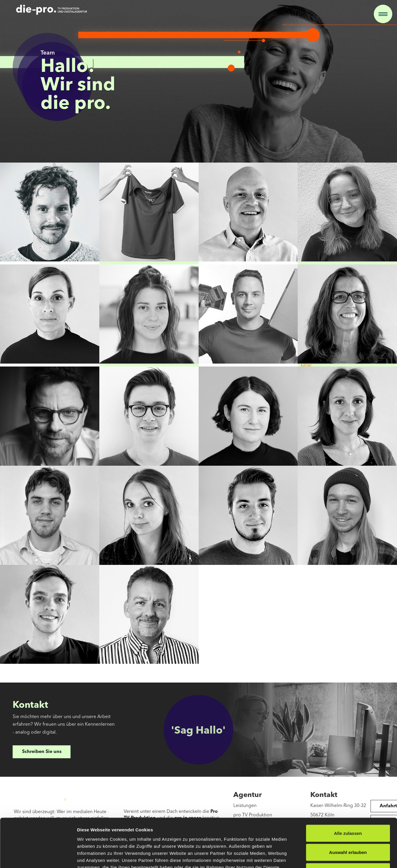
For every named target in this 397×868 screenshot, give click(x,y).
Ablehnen (348, 829)
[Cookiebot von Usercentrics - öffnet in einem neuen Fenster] (38, 857)
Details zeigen (313, 856)
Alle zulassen (348, 791)
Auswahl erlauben (348, 810)
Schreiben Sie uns (42, 752)
